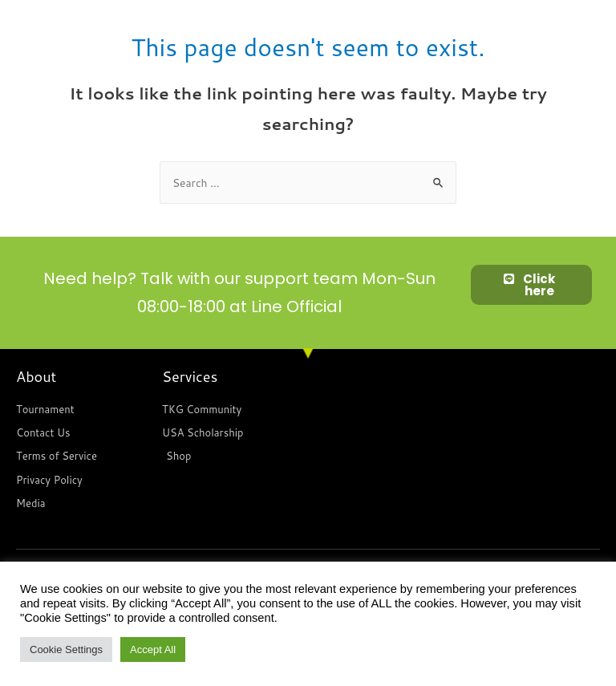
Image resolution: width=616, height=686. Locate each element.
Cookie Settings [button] (66, 649)
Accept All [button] (153, 649)
